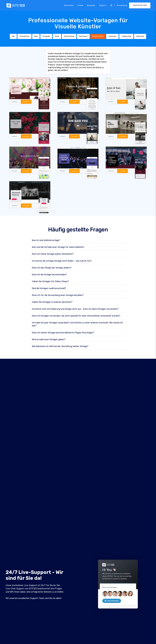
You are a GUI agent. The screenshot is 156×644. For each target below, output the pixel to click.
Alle (13, 36)
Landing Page (126, 36)
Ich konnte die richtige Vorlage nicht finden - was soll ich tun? (62, 261)
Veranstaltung (69, 36)
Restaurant (83, 36)
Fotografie (46, 36)
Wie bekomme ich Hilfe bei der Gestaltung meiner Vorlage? (60, 347)
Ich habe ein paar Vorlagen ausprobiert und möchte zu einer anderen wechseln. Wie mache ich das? (77, 325)
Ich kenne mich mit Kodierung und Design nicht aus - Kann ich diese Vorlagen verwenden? (75, 310)
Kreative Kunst (98, 36)
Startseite (69, 5)
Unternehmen (24, 36)
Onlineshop (140, 36)
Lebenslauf (112, 36)
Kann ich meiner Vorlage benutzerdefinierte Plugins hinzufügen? (63, 333)
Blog (36, 36)
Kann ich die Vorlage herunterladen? (49, 275)
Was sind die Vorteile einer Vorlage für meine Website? (58, 248)
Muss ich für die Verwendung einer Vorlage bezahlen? (58, 296)
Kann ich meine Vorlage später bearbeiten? (53, 255)
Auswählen (27, 102)
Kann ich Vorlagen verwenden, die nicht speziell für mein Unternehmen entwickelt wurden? (76, 316)
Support (103, 5)
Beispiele (91, 5)
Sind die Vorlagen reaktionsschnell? (49, 289)
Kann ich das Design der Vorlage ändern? (52, 268)
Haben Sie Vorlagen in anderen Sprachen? (52, 303)
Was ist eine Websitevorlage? (46, 241)
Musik (57, 36)
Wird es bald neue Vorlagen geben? (49, 340)
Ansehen (15, 102)
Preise (80, 5)
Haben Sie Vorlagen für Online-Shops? (50, 282)
